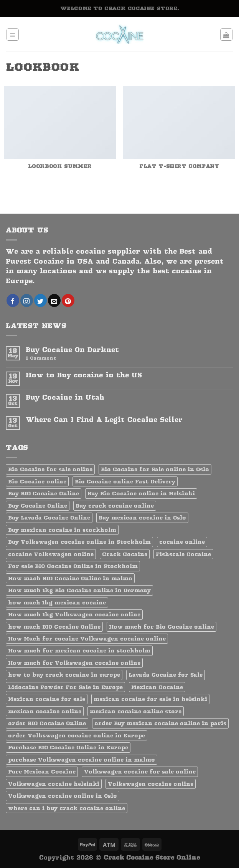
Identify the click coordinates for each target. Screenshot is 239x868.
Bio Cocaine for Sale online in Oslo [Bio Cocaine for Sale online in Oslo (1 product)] (155, 469)
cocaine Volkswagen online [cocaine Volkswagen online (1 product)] (51, 554)
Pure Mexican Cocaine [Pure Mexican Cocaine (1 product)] (42, 772)
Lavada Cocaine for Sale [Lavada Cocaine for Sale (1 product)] (166, 675)
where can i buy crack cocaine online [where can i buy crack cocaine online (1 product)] (67, 808)
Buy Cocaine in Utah (65, 397)
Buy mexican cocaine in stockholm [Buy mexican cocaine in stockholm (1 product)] (62, 530)
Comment (41, 358)
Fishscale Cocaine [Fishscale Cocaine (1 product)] (183, 554)
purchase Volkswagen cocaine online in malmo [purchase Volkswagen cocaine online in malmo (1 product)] (82, 760)
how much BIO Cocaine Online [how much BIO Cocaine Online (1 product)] (54, 627)
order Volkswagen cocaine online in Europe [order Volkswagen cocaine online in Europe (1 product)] (77, 735)
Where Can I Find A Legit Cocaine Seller (104, 420)
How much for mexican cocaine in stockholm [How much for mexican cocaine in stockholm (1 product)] (79, 651)
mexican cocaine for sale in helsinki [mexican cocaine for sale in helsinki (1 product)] (150, 699)
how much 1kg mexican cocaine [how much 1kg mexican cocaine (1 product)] (57, 602)
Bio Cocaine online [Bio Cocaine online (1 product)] (37, 481)
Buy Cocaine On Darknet (72, 350)
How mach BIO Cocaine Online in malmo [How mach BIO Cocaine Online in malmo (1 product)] (70, 578)
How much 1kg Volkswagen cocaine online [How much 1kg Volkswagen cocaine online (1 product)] (74, 614)
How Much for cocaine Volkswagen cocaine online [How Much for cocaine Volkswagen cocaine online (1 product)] (87, 639)
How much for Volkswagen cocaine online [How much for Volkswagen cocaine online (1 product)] (74, 663)
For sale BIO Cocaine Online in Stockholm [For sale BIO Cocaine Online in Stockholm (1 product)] (73, 566)
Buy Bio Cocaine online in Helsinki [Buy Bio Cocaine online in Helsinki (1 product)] (141, 493)
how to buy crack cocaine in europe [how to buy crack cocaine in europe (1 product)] (64, 675)
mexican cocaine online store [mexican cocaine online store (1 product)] (136, 711)
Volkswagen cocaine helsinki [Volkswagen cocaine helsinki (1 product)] (54, 784)
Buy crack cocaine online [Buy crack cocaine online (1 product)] (115, 506)
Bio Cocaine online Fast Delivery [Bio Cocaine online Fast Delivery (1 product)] (125, 481)
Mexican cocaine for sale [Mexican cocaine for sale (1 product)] (47, 699)
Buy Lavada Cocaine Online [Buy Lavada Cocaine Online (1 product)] (49, 518)
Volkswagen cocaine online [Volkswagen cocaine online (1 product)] (151, 784)
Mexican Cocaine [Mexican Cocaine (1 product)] (157, 687)
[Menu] (13, 35)
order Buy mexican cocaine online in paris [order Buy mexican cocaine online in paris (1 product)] (160, 723)
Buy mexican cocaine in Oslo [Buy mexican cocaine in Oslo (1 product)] (142, 518)
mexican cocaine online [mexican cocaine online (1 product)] (45, 711)
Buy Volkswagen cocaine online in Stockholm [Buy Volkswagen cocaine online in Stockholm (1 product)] (79, 542)
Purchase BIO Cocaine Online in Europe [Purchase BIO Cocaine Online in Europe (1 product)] (68, 747)
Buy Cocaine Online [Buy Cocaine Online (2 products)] (38, 506)
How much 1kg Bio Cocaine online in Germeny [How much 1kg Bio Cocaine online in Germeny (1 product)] (79, 590)
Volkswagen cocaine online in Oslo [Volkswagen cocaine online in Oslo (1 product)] (63, 796)
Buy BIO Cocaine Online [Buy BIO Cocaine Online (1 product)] (44, 493)
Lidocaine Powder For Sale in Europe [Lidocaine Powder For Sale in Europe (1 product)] (65, 687)
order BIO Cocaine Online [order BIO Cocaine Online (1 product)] (47, 723)
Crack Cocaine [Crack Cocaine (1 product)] (125, 554)
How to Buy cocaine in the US (84, 375)
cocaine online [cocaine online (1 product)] (182, 542)
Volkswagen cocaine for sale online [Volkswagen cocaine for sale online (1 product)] (140, 772)
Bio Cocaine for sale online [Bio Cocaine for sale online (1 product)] (50, 469)
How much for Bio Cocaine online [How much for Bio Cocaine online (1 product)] (162, 627)
